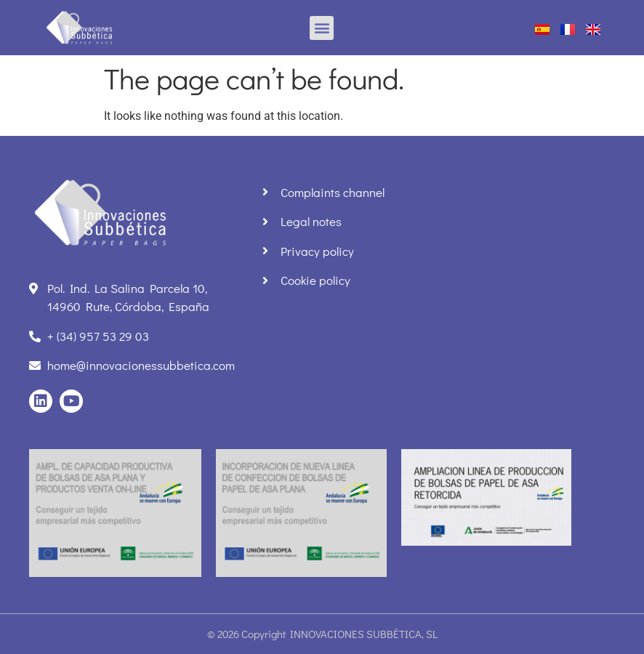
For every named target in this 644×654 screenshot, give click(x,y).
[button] (322, 28)
